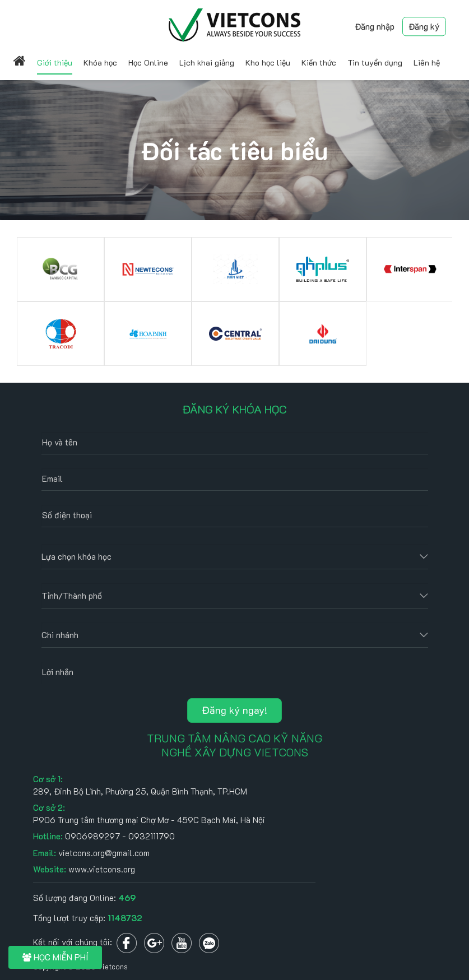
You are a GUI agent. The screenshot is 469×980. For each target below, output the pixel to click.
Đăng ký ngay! (234, 710)
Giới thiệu (55, 62)
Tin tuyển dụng (375, 62)
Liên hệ (427, 62)
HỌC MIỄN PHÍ (55, 957)
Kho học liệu (268, 62)
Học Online (148, 62)
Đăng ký (424, 26)
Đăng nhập (375, 26)
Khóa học (100, 62)
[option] (61, 301)
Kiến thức (319, 62)
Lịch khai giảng (207, 62)
